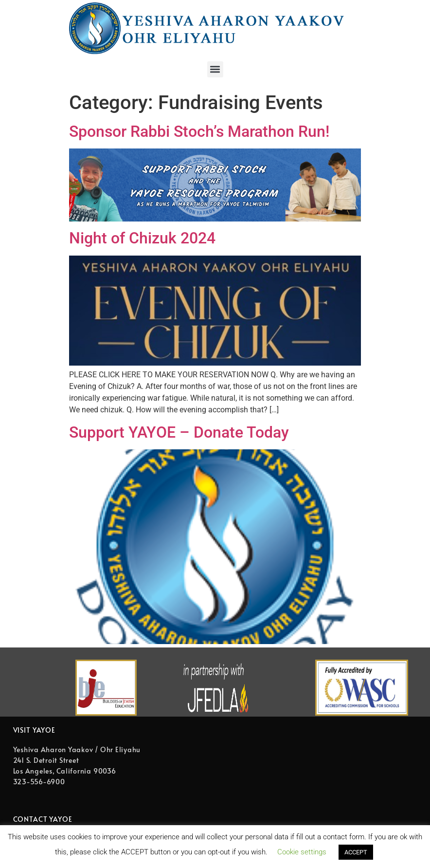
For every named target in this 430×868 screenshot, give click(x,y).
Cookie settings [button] (302, 852)
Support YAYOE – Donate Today (179, 432)
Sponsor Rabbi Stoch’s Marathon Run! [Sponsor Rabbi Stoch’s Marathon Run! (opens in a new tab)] (199, 131)
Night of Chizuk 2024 (142, 238)
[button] (215, 69)
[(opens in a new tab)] (215, 219)
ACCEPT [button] (356, 852)
